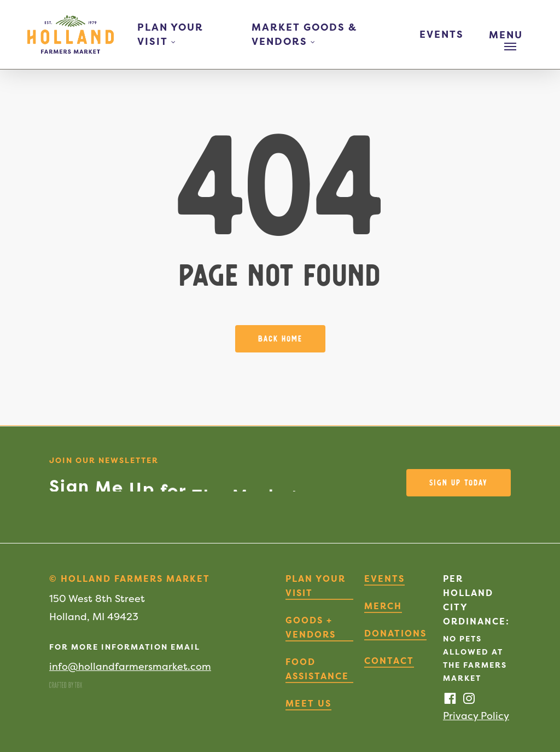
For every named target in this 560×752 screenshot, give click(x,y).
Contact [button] (389, 661)
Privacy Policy (476, 716)
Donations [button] (395, 633)
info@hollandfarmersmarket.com (130, 666)
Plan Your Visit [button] (316, 586)
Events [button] (384, 579)
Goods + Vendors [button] (311, 627)
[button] (510, 34)
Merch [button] (383, 606)
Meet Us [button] (308, 703)
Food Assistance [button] (317, 669)
